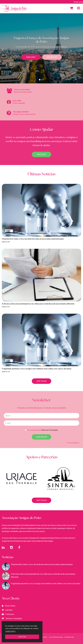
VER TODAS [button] (41, 381)
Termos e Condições (14, 618)
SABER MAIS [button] (10, 631)
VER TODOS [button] (41, 505)
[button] (6, 48)
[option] (22, 484)
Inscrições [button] (52, 57)
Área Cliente (10, 606)
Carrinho (9, 610)
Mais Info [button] (31, 57)
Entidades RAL (69, 637)
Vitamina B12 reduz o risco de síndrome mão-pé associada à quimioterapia (42, 564)
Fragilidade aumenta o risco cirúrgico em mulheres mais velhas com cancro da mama (46, 583)
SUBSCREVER (41, 437)
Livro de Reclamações (56, 637)
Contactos (10, 614)
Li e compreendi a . (41, 430)
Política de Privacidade (49, 430)
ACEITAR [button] (22, 637)
